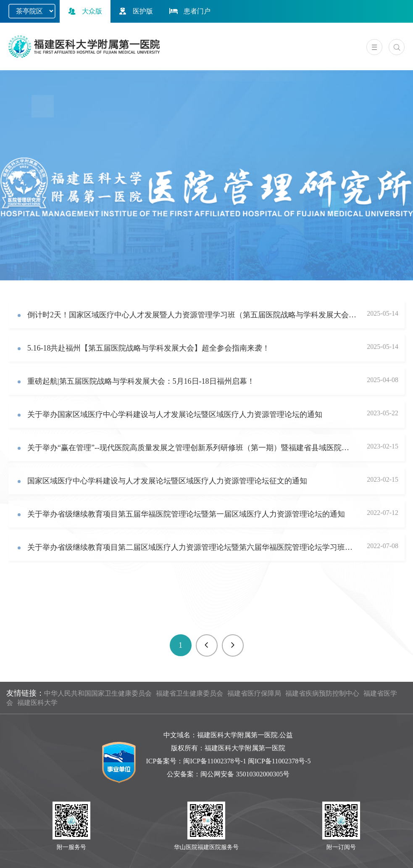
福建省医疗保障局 (254, 693)
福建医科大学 (37, 703)
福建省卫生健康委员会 (189, 693)
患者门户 (189, 11)
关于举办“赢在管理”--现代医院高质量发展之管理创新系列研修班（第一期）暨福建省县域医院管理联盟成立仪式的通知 (192, 448)
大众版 (84, 11)
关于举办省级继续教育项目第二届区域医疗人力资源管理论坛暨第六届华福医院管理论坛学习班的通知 (192, 547)
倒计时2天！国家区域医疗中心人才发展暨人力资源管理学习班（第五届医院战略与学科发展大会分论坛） (192, 315)
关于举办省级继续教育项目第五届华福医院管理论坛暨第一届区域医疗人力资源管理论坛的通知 (186, 514)
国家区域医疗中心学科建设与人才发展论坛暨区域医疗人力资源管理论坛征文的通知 (167, 481)
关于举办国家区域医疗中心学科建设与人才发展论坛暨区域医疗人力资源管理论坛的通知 (175, 414)
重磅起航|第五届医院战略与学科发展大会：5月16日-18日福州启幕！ (141, 381)
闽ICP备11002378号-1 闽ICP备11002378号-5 (247, 761)
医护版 (135, 11)
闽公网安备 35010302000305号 (245, 774)
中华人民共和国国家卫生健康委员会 (98, 693)
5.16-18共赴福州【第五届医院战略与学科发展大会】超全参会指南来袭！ (149, 348)
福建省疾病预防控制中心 (322, 693)
